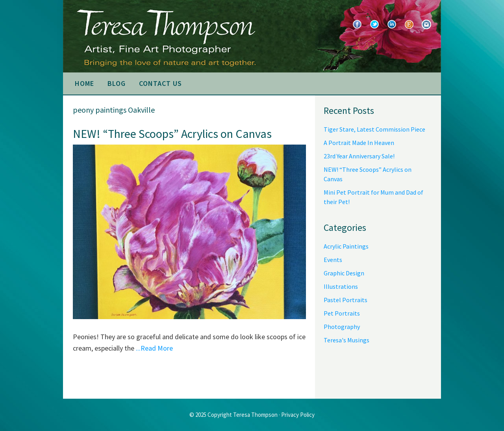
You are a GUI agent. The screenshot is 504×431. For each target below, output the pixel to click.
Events (333, 260)
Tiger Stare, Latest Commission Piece (374, 129)
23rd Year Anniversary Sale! (359, 156)
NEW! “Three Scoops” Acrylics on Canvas (172, 134)
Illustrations (341, 286)
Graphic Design (344, 273)
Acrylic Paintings (346, 246)
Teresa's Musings (346, 340)
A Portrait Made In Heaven (359, 143)
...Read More (154, 348)
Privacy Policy (298, 415)
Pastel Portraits (346, 300)
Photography (342, 327)
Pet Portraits (342, 313)
